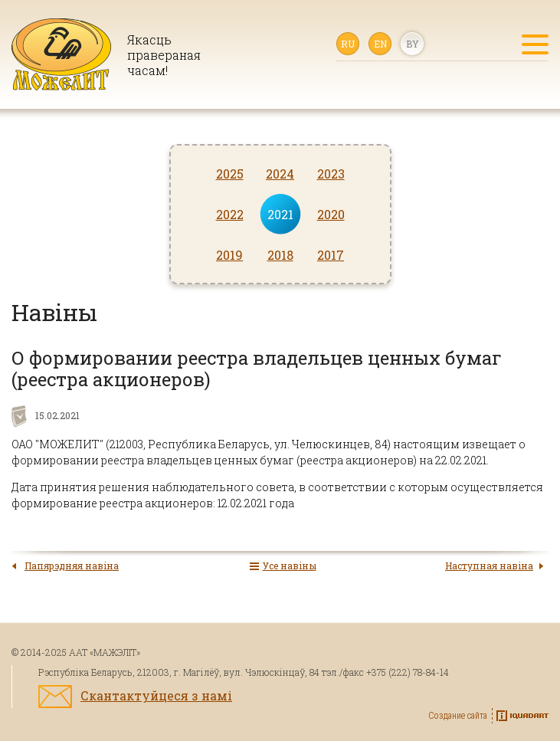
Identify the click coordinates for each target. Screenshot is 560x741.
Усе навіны (290, 566)
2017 (331, 255)
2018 (280, 255)
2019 (229, 255)
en (380, 44)
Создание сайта (458, 716)
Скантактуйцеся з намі (156, 695)
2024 (280, 174)
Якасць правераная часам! (163, 55)
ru (348, 44)
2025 (230, 174)
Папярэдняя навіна (72, 566)
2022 (230, 214)
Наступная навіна (489, 566)
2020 (331, 214)
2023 (331, 174)
